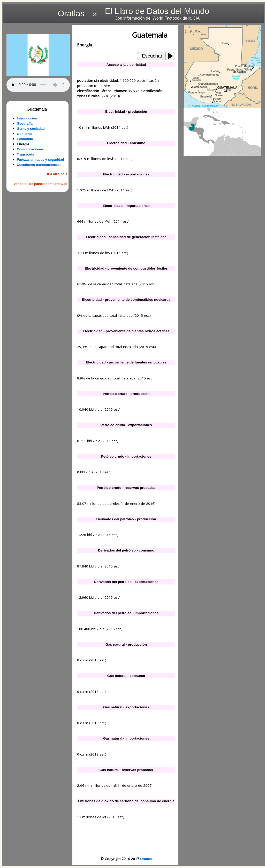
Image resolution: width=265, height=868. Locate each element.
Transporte (25, 154)
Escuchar (152, 56)
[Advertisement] (38, 274)
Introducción (27, 118)
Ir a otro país (57, 174)
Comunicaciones (30, 149)
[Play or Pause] (172, 56)
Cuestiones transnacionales (39, 165)
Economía (25, 139)
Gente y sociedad (31, 129)
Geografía (25, 123)
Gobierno (24, 134)
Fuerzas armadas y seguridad (40, 160)
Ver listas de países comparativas (40, 184)
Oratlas (146, 859)
